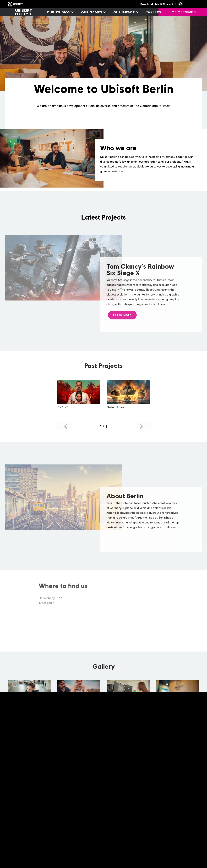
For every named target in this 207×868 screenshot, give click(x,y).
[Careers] (153, 12)
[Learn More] (122, 318)
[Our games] (93, 12)
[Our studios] (60, 12)
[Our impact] (126, 12)
